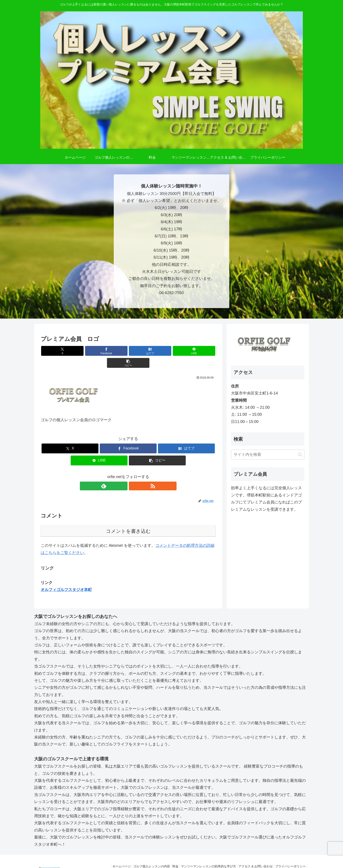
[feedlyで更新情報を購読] (123, 474)
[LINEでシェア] (157, 351)
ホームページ (110, 854)
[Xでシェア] (69, 351)
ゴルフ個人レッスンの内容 (142, 854)
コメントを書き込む (128, 519)
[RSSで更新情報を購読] (133, 474)
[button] (187, 351)
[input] (268, 455)
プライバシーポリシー (289, 854)
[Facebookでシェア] (99, 351)
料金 (168, 854)
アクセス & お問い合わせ (252, 854)
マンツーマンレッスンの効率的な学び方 (203, 854)
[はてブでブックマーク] (128, 351)
